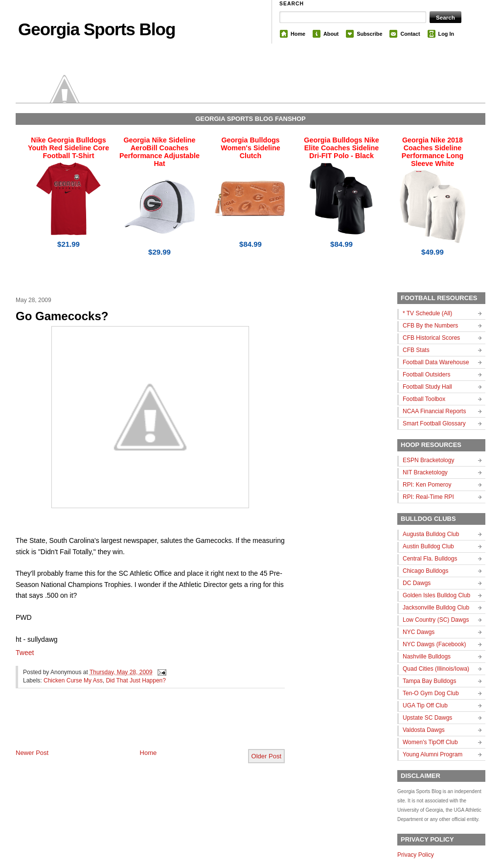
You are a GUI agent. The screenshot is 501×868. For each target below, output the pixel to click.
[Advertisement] (130, 727)
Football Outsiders (426, 375)
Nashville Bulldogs (427, 657)
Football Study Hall (427, 387)
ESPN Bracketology (428, 460)
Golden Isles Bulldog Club (436, 595)
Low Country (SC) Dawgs (436, 620)
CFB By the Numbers (430, 326)
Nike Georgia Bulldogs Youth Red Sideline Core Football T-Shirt (68, 148)
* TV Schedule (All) (427, 313)
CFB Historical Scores (431, 338)
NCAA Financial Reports (434, 411)
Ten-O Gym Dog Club (431, 693)
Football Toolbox (424, 399)
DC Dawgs (417, 583)
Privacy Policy (416, 855)
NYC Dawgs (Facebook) (434, 644)
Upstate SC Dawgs (427, 718)
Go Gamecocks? (62, 316)
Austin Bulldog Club (428, 546)
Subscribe (369, 34)
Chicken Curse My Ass (73, 680)
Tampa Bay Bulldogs (429, 681)
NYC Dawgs (419, 632)
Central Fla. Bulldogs (430, 559)
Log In (446, 34)
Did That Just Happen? (136, 680)
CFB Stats (416, 350)
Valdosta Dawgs (424, 730)
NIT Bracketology (425, 472)
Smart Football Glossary (434, 423)
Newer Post (32, 753)
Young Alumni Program (433, 754)
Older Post (266, 756)
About (331, 34)
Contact (410, 34)
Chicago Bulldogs (425, 571)
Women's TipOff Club (430, 742)
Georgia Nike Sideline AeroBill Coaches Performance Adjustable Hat (159, 152)
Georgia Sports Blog (97, 29)
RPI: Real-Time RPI (428, 497)
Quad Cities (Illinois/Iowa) (436, 669)
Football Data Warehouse (436, 362)
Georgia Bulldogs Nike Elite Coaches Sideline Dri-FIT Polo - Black (341, 148)
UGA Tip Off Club (425, 705)
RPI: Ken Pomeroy (427, 485)
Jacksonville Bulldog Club (436, 608)
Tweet (25, 653)
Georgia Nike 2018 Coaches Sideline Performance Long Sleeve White (433, 152)
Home (298, 34)
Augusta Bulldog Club (431, 534)
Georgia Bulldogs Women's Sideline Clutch (250, 148)
